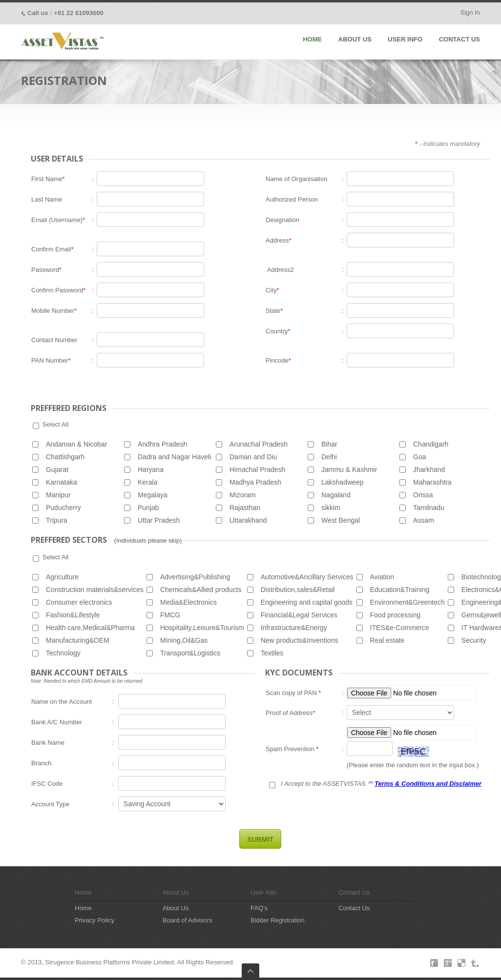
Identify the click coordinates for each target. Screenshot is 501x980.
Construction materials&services (95, 590)
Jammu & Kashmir (349, 470)
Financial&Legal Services (299, 615)
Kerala (147, 482)
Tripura (57, 520)
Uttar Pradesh (159, 520)
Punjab (148, 508)
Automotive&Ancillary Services (307, 577)
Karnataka (62, 482)
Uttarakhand (248, 520)
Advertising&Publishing (195, 577)
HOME (312, 39)
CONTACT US (459, 39)
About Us (176, 892)
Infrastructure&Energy (294, 628)
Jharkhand (429, 470)
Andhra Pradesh (162, 444)
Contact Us (354, 892)
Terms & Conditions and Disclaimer (428, 784)
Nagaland (336, 495)
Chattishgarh (65, 457)
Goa (419, 457)
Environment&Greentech (407, 602)
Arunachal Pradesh (259, 444)
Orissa (423, 495)
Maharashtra (432, 482)
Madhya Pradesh (255, 482)
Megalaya (153, 495)
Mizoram (243, 495)
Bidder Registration (278, 920)
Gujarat (57, 470)
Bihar (329, 444)
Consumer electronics (79, 602)
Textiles (272, 653)
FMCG (170, 615)
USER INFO (405, 39)
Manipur (58, 495)
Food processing (396, 615)
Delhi (329, 457)
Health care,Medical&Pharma (90, 628)
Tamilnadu (429, 508)
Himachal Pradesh (257, 470)
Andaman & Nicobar (76, 444)
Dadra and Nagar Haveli (174, 457)
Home (83, 892)
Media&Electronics (188, 602)
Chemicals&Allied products (201, 590)
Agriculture (62, 577)
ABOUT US (355, 39)
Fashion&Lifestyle (73, 615)
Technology (63, 653)
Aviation (382, 577)
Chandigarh (431, 444)
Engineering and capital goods (307, 602)
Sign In (470, 12)
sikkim (331, 508)
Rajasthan (245, 508)
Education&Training (400, 590)
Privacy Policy (94, 920)
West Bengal (341, 520)
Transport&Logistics (190, 653)
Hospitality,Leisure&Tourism (202, 628)
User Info (263, 892)
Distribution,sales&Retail (298, 590)
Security (474, 640)
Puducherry (63, 508)
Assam (424, 520)
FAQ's (259, 908)
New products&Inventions (300, 640)
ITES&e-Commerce (400, 628)
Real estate (387, 640)
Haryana (151, 470)
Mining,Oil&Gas (184, 640)
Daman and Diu (253, 457)
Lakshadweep (342, 482)
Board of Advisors (188, 920)
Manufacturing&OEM (78, 640)
